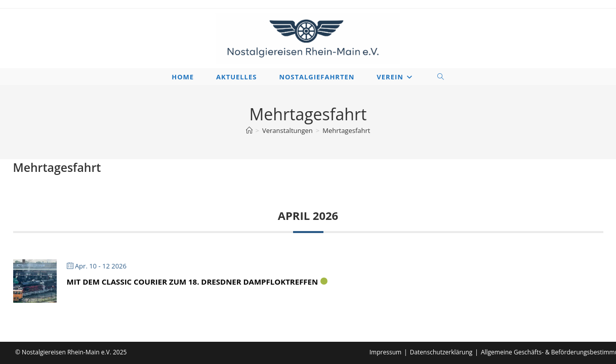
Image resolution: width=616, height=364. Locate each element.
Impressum (385, 352)
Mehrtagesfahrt (346, 130)
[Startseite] (249, 130)
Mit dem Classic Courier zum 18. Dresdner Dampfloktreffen (193, 282)
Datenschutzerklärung (441, 352)
